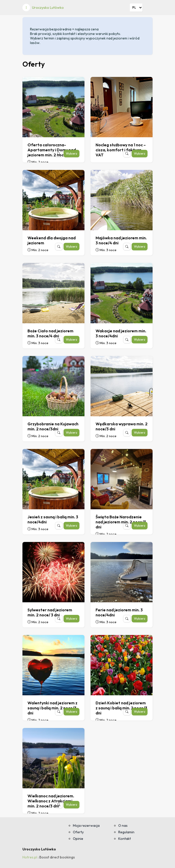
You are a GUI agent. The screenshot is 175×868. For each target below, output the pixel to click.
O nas (123, 826)
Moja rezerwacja (86, 826)
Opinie (78, 839)
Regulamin (126, 832)
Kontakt (125, 839)
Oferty (78, 832)
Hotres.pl (30, 857)
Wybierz (71, 153)
